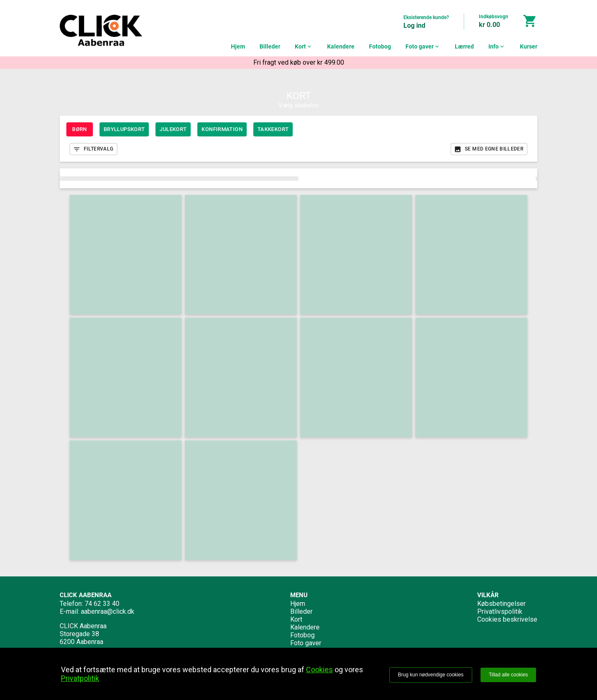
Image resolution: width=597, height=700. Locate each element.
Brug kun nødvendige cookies (431, 675)
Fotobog (380, 46)
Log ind (414, 26)
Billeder (270, 46)
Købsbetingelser (501, 604)
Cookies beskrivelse (507, 619)
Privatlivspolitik (500, 611)
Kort (304, 46)
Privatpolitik (80, 678)
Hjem (238, 46)
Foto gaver (423, 46)
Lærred (464, 46)
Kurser (529, 46)
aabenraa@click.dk (108, 611)
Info (497, 46)
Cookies (319, 670)
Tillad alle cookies (508, 675)
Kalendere (341, 46)
